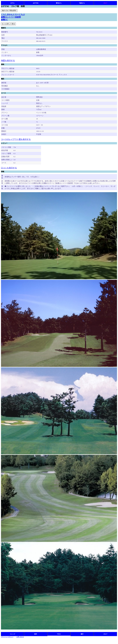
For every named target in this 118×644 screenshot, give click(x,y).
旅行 (82, 634)
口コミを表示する (9, 168)
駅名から (59, 3)
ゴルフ (105, 3)
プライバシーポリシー (7, 637)
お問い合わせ (20, 637)
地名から (82, 3)
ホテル (12, 3)
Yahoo (59, 634)
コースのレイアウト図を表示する (16, 139)
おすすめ (36, 3)
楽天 (36, 634)
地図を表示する (8, 61)
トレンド (13, 634)
